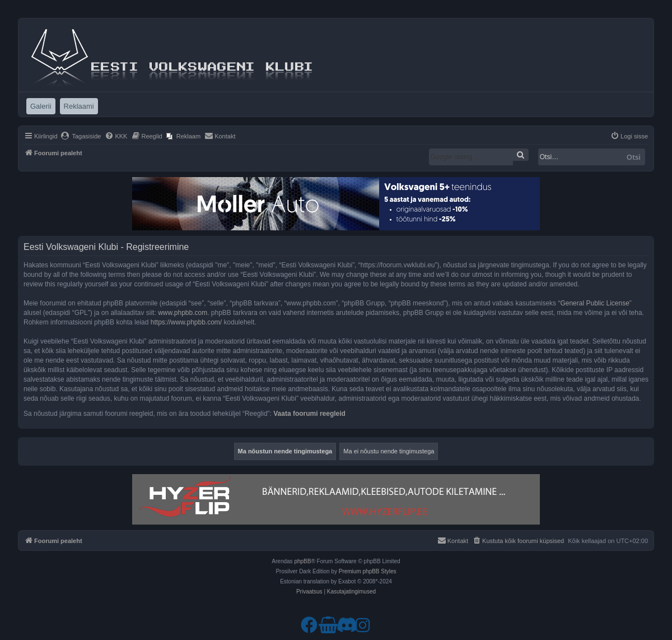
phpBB (302, 561)
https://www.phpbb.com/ (186, 322)
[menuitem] (81, 136)
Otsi (634, 157)
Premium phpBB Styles (368, 571)
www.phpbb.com (183, 313)
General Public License (594, 303)
